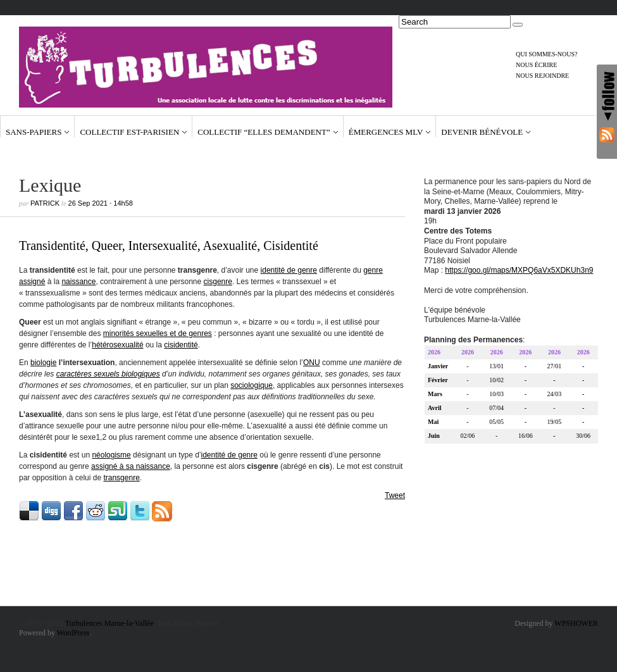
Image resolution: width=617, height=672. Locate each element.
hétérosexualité (117, 345)
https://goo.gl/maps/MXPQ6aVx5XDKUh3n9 (519, 272)
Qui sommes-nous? (547, 54)
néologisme (111, 455)
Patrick (45, 203)
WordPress (73, 633)
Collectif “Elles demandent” (264, 132)
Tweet (395, 495)
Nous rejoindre (542, 76)
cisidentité (181, 345)
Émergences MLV (386, 132)
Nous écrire (536, 65)
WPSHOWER (576, 623)
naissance (78, 282)
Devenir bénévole (482, 132)
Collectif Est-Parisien (129, 132)
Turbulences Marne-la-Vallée (109, 623)
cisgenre (218, 282)
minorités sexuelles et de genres (158, 333)
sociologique (252, 385)
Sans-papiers (34, 132)
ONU (312, 363)
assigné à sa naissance (131, 466)
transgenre (121, 478)
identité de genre (289, 270)
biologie (43, 363)
